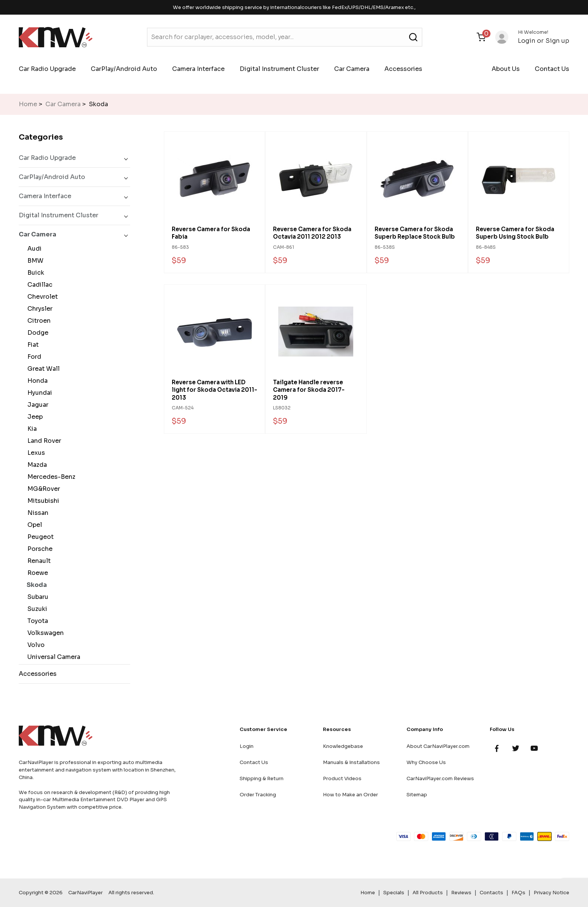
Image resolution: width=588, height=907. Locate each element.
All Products (428, 893)
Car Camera (352, 69)
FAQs (518, 893)
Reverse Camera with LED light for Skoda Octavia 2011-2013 (214, 390)
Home (28, 104)
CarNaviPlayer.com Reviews (440, 778)
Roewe (36, 573)
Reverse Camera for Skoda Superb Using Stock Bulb (515, 233)
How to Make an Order (350, 795)
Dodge (36, 333)
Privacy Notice (551, 893)
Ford (33, 357)
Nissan (36, 513)
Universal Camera (52, 657)
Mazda (36, 465)
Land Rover (43, 441)
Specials (394, 893)
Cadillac (38, 285)
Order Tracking (258, 795)
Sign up (557, 41)
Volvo (34, 645)
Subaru (36, 597)
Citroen (37, 321)
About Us (506, 69)
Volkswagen (44, 633)
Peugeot (39, 537)
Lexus (35, 453)
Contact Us (552, 69)
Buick (34, 273)
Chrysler (38, 309)
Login (526, 41)
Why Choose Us (426, 762)
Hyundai (38, 393)
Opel (33, 525)
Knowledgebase (343, 746)
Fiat (31, 345)
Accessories (403, 69)
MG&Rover (42, 489)
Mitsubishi (42, 501)
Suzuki (36, 609)
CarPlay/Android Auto (124, 69)
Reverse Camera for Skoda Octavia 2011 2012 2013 (312, 233)
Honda (36, 381)
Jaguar (36, 405)
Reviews (461, 893)
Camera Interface (198, 69)
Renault (37, 561)
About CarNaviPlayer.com (438, 746)
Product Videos (342, 778)
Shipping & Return (262, 778)
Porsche (38, 549)
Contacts (491, 893)
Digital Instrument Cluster (279, 69)
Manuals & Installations (351, 762)
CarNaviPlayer (85, 893)
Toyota (36, 621)
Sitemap (417, 795)
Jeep (34, 417)
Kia (31, 429)
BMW (34, 261)
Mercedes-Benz (50, 477)
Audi (33, 249)
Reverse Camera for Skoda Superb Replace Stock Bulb (415, 233)
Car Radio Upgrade (47, 69)
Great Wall (42, 369)
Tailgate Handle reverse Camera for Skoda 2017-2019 (309, 390)
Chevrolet (41, 297)
